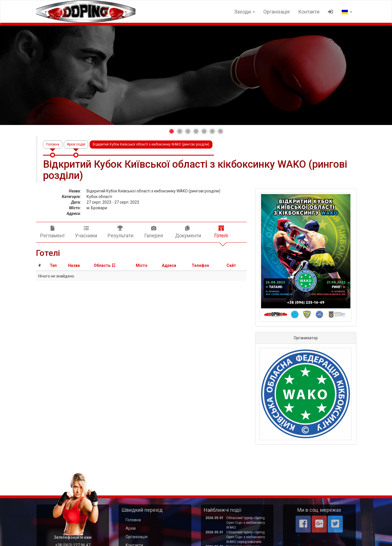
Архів (131, 528)
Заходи (244, 12)
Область (102, 265)
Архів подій (76, 144)
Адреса (169, 265)
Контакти (309, 12)
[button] (172, 131)
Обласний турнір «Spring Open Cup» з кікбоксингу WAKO (246, 523)
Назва (74, 265)
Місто (142, 265)
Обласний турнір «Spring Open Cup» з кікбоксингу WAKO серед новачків (246, 537)
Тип (53, 265)
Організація (277, 12)
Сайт (231, 265)
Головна (53, 144)
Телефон (200, 265)
